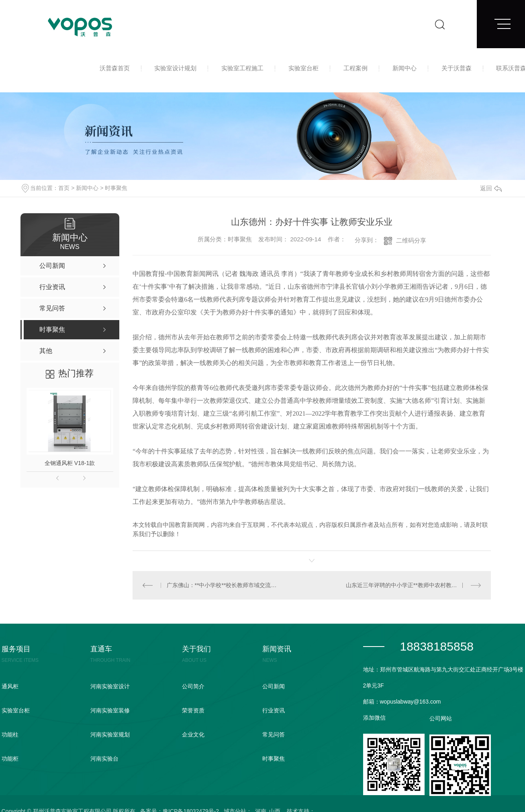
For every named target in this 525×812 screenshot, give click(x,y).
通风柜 (10, 686)
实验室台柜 (303, 68)
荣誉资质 (193, 710)
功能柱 (10, 734)
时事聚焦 (116, 188)
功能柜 (10, 759)
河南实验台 (104, 759)
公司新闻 (274, 686)
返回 (491, 188)
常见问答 (274, 734)
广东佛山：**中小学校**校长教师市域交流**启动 (222, 585)
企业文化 (193, 734)
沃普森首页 (115, 68)
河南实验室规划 (110, 734)
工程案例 (355, 68)
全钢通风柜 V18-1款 (70, 463)
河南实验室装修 (110, 710)
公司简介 (193, 686)
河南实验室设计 (110, 686)
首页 (64, 188)
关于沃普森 (457, 68)
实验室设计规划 (175, 68)
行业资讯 (274, 710)
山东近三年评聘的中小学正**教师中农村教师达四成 (410, 585)
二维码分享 (411, 240)
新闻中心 (404, 68)
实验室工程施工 (242, 68)
